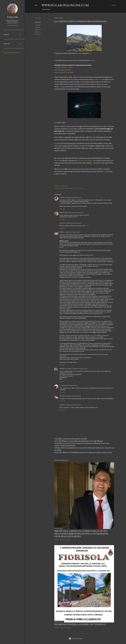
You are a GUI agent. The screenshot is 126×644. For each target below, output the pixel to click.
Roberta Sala (63, 213)
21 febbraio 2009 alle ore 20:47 (76, 213)
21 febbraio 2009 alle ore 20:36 (73, 197)
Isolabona (38, 30)
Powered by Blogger (75, 639)
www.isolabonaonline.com (65, 5)
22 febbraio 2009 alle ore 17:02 (73, 396)
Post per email (64, 186)
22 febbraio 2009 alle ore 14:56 (69, 385)
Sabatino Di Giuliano (66, 369)
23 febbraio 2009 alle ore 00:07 (74, 405)
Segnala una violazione (12, 53)
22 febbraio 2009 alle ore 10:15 (80, 369)
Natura (37, 32)
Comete (38, 27)
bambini (38, 25)
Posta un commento (66, 540)
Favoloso (62, 396)
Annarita (62, 197)
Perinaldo (38, 34)
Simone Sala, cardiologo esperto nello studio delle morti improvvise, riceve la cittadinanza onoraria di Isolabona (81, 534)
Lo (60, 385)
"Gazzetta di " (85, 160)
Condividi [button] (38, 18)
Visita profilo (12, 26)
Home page (46, 10)
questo (93, 60)
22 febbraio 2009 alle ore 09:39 (74, 223)
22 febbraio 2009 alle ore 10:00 (73, 232)
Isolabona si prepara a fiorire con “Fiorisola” (80, 624)
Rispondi (62, 209)
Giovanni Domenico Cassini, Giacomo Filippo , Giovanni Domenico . (64, 70)
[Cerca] (114, 5)
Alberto (57, 160)
